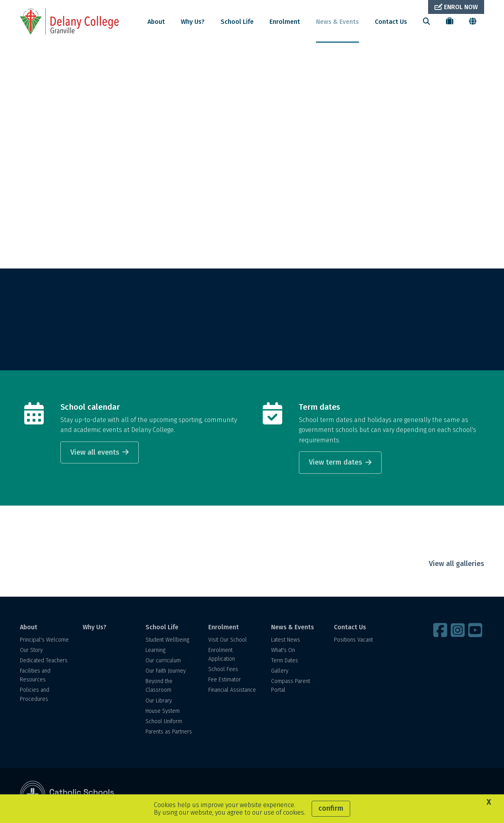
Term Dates (285, 661)
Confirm (331, 808)
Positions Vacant (353, 640)
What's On (283, 650)
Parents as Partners (169, 732)
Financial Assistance (232, 690)
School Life (237, 22)
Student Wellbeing (167, 640)
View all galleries (457, 564)
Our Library (159, 701)
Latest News (286, 640)
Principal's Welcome (44, 640)
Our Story (31, 650)
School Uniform (164, 721)
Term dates (320, 407)
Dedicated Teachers (44, 661)
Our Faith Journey (166, 671)
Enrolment (285, 22)
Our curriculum (163, 661)
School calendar (90, 407)
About (156, 22)
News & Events (337, 22)
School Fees (223, 669)
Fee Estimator (225, 680)
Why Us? (193, 22)
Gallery (280, 671)
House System (163, 711)
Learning (155, 650)
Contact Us (391, 22)
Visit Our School (228, 640)
